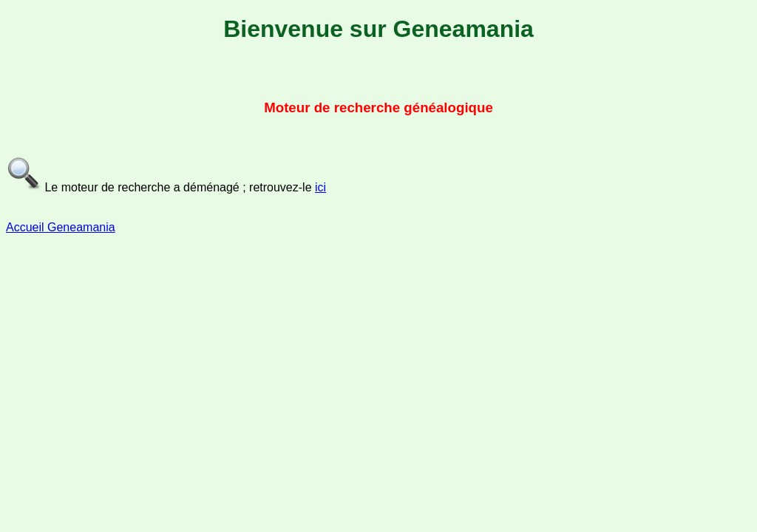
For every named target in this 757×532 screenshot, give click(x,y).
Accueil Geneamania (61, 227)
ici (320, 187)
